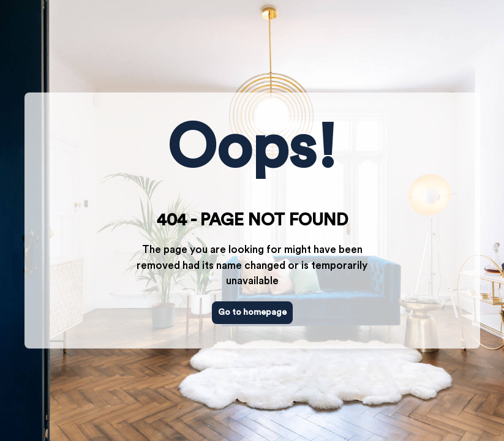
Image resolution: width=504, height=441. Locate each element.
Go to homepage (252, 312)
